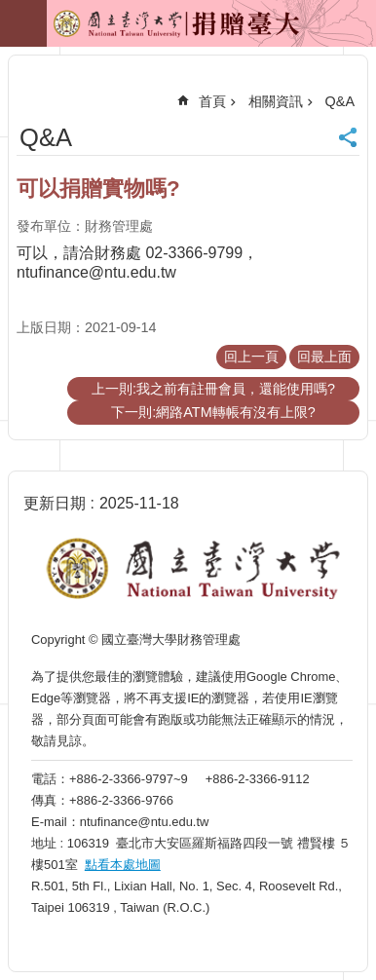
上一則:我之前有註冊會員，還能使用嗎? (213, 389)
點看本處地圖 (123, 865)
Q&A (340, 101)
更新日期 (55, 503)
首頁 (212, 101)
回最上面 (324, 357)
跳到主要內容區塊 (10, 10)
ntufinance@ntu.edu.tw (96, 272)
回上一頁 (251, 357)
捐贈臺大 (132, 30)
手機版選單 (23, 23)
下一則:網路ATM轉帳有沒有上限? (213, 412)
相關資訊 (276, 101)
